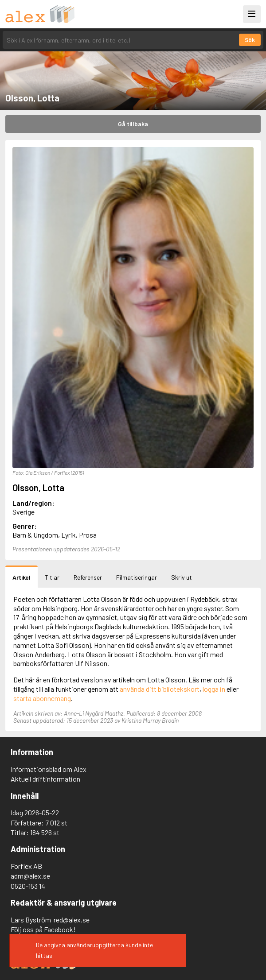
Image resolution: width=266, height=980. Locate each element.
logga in (214, 689)
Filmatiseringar (137, 577)
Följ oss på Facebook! (43, 929)
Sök (250, 40)
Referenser (88, 577)
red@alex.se (72, 920)
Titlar (52, 577)
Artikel (22, 577)
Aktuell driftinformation (45, 779)
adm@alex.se (30, 876)
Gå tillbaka (133, 124)
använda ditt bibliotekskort (160, 689)
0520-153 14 (28, 886)
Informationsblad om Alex (49, 769)
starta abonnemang (42, 698)
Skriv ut (182, 577)
